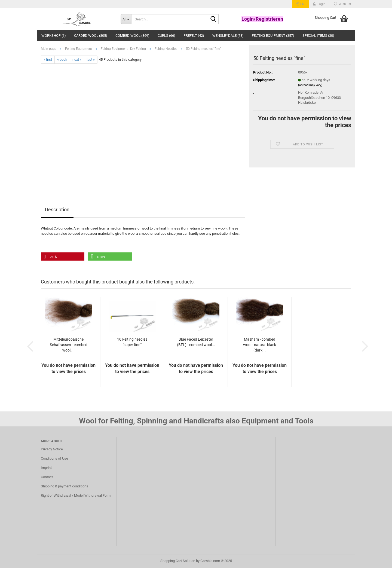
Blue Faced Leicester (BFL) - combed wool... (196, 342)
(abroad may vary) (310, 85)
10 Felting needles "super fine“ (132, 342)
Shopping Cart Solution (178, 561)
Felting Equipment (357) (273, 36)
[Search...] (126, 19)
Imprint (46, 468)
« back (62, 59)
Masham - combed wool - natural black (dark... (260, 345)
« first (48, 59)
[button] (300, 4)
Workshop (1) (54, 36)
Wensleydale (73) (228, 36)
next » (77, 59)
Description (57, 210)
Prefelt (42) (194, 36)
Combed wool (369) (132, 36)
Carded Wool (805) (91, 36)
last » (91, 59)
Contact (47, 477)
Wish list (342, 4)
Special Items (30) (318, 36)
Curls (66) (166, 36)
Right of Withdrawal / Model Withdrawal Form (76, 495)
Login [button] (319, 4)
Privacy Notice (52, 449)
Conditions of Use (54, 458)
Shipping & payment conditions (65, 486)
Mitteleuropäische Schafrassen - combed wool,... (69, 345)
